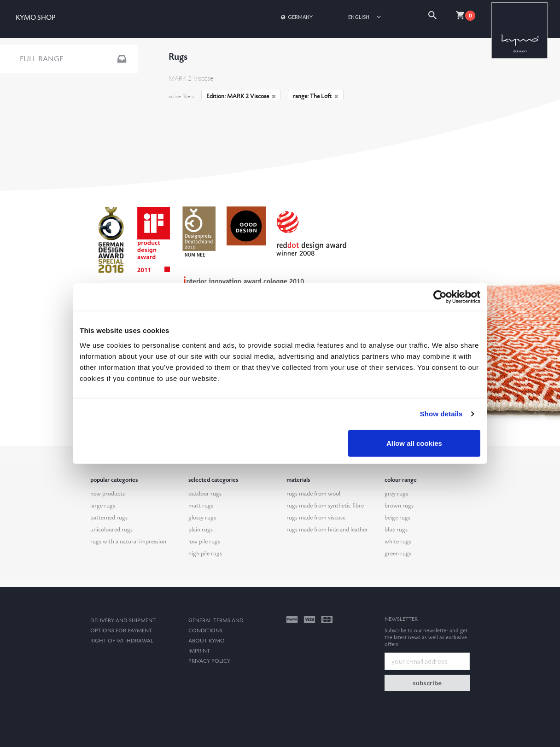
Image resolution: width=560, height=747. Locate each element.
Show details (441, 414)
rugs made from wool (313, 494)
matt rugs (201, 506)
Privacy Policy (209, 661)
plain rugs (201, 530)
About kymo (207, 641)
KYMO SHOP (35, 18)
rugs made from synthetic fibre (325, 506)
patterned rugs (109, 518)
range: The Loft (316, 96)
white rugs (398, 542)
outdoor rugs (205, 494)
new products (108, 494)
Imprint (199, 651)
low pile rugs (204, 542)
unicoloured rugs (111, 530)
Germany (296, 17)
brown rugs (399, 506)
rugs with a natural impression (128, 542)
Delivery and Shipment (123, 621)
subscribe (427, 683)
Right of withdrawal (122, 641)
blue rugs (396, 530)
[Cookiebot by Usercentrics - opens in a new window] (440, 297)
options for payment (121, 631)
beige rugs (397, 518)
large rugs (103, 506)
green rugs (398, 554)
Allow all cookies (414, 443)
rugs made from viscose (316, 518)
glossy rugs (202, 518)
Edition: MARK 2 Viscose (241, 96)
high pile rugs (205, 554)
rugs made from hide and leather (327, 530)
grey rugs (396, 494)
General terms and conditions (216, 626)
